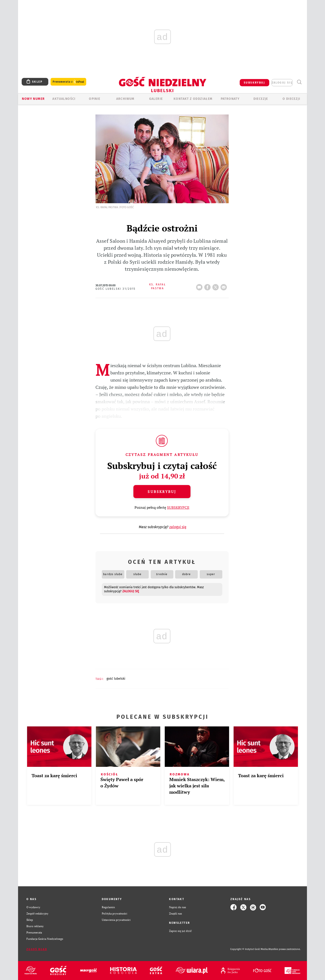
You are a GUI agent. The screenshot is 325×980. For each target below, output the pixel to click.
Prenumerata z (68, 82)
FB (208, 286)
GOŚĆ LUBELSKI (116, 679)
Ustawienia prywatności (116, 920)
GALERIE (156, 99)
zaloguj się (282, 83)
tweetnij (216, 286)
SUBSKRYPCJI (178, 507)
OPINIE (95, 99)
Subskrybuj (162, 492)
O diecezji (291, 99)
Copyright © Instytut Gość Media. (249, 949)
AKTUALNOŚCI (64, 99)
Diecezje (261, 99)
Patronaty (230, 99)
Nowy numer (33, 99)
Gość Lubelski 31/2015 (116, 289)
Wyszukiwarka (299, 82)
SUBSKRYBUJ (254, 83)
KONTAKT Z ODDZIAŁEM (193, 99)
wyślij (225, 286)
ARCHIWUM (125, 99)
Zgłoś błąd (37, 949)
